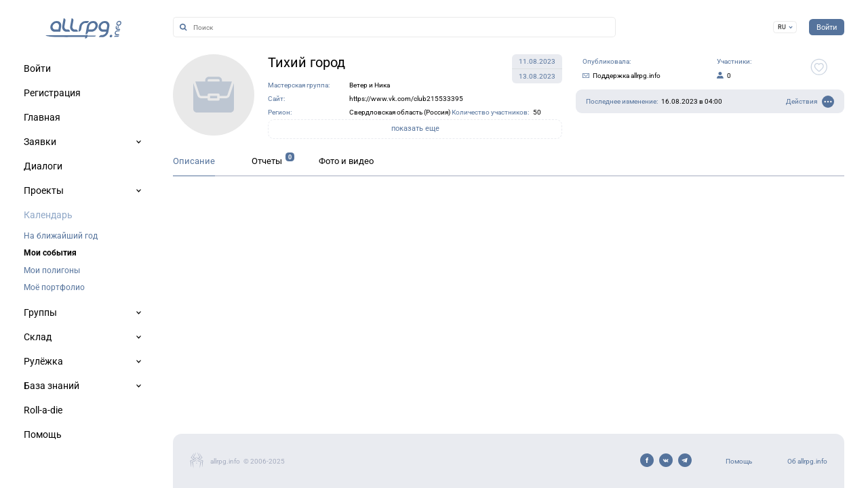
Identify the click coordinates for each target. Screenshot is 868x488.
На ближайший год (61, 236)
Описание (194, 161)
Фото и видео (346, 161)
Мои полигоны (52, 270)
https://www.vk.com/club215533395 (406, 99)
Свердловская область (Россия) (400, 112)
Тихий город (307, 62)
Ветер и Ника (370, 85)
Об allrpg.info (807, 461)
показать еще (415, 128)
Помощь (739, 461)
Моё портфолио (54, 287)
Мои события (50, 253)
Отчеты (267, 161)
